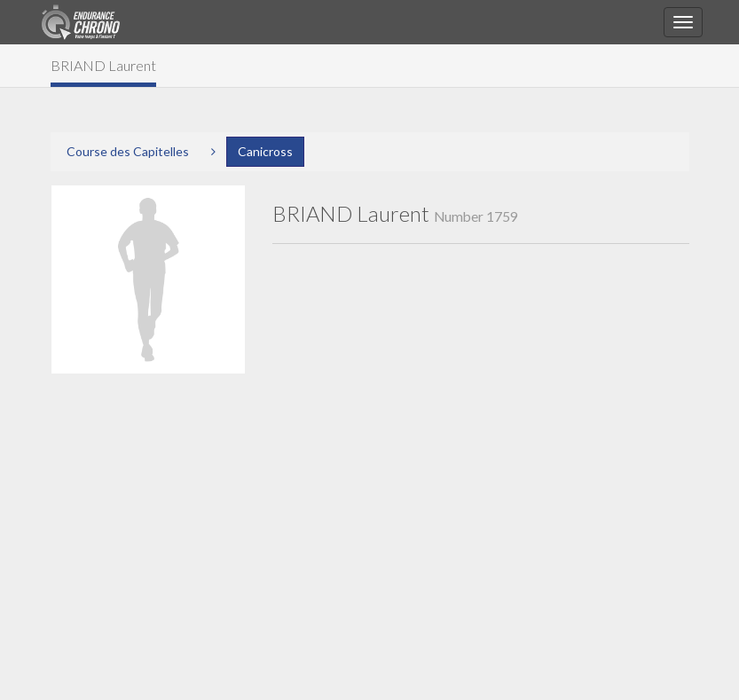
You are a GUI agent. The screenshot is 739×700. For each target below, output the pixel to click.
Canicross (265, 151)
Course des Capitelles (128, 151)
